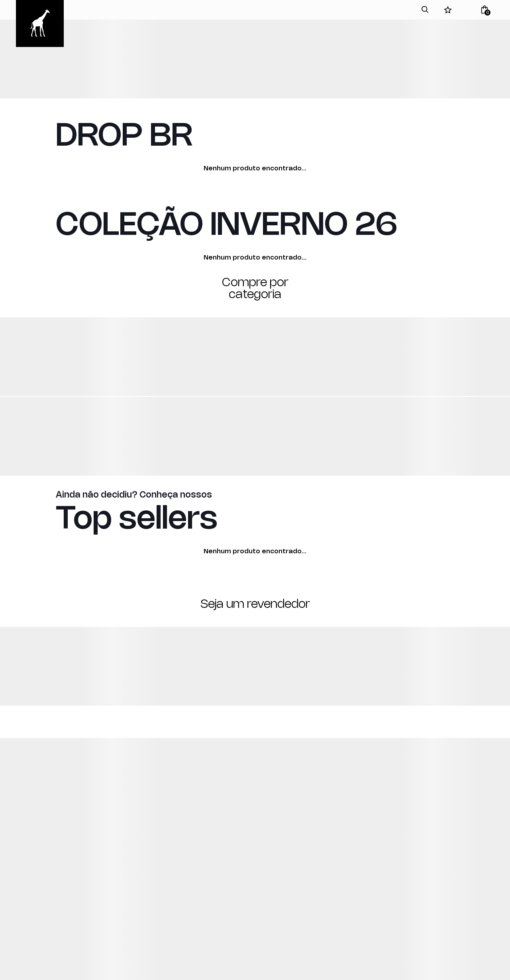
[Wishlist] (448, 10)
